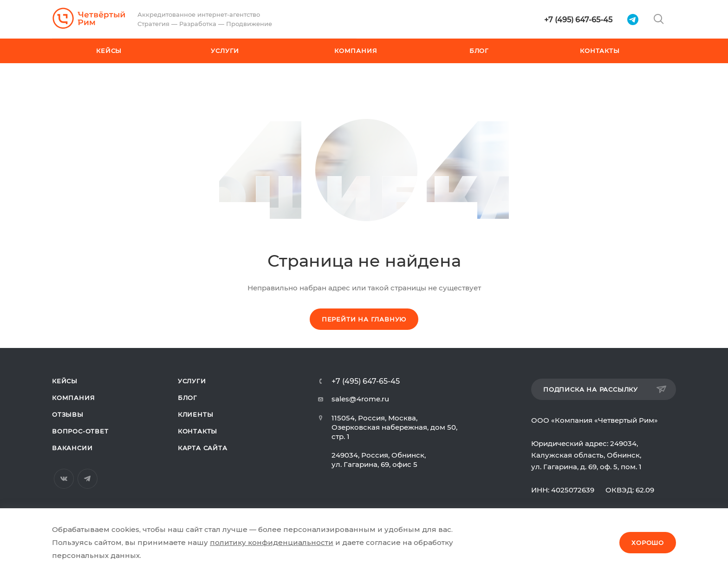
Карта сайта (203, 448)
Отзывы (68, 414)
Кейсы (65, 381)
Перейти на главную (364, 319)
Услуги (192, 381)
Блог (188, 398)
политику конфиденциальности (272, 542)
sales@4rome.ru (360, 399)
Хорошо (648, 543)
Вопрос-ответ (80, 431)
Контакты (198, 431)
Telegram (88, 479)
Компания (73, 398)
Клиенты (196, 414)
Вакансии (72, 448)
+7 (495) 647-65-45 (578, 20)
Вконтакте (64, 479)
